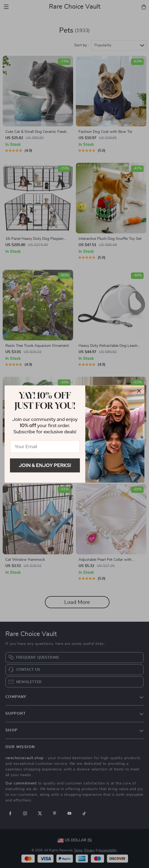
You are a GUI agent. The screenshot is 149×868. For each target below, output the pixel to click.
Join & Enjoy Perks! (45, 465)
